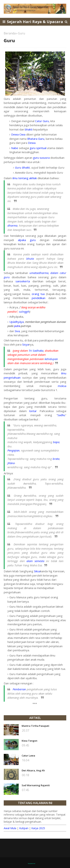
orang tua (38, 294)
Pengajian (14, 450)
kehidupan (51, 359)
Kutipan (24, 828)
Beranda (10, 33)
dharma (12, 225)
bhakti (29, 129)
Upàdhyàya (17, 322)
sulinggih (24, 312)
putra (17, 326)
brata (56, 459)
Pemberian (19, 689)
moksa (62, 386)
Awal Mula (10, 828)
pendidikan (40, 298)
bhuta (30, 259)
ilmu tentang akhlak (25, 178)
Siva (17, 331)
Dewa (32, 143)
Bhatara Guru (36, 139)
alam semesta (35, 561)
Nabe (15, 148)
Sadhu (61, 415)
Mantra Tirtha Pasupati (35, 726)
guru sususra (41, 158)
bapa (56, 442)
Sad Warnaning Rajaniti (36, 785)
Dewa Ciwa (18, 134)
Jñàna (11, 463)
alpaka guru (27, 240)
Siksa (37, 571)
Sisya (25, 344)
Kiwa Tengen (29, 741)
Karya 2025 (38, 828)
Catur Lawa (28, 756)
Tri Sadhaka (36, 351)
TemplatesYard (31, 864)
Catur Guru (42, 121)
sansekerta (23, 281)
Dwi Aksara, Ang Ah (33, 770)
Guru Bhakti (22, 167)
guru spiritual (38, 148)
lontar (33, 411)
